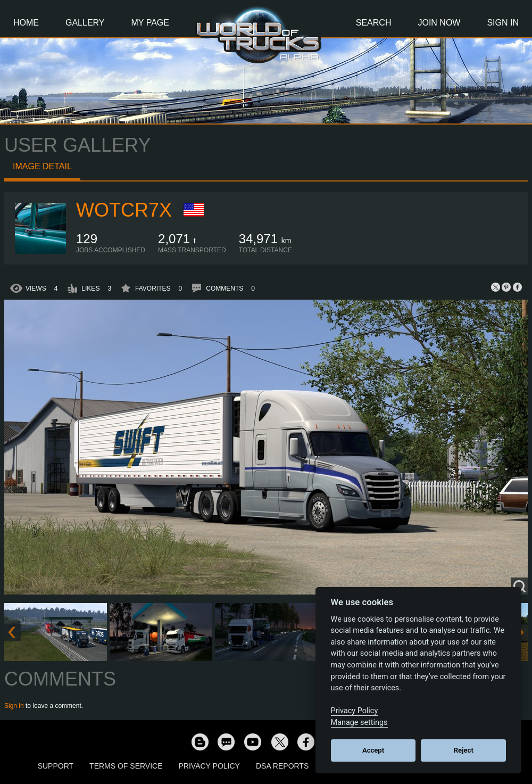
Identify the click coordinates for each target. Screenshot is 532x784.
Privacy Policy (209, 766)
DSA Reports (282, 766)
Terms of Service (126, 766)
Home (26, 23)
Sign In (503, 23)
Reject (464, 750)
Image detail (42, 166)
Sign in (14, 706)
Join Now (439, 23)
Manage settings (359, 723)
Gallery (85, 23)
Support (56, 766)
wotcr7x (124, 210)
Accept (373, 750)
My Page (150, 23)
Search (374, 23)
